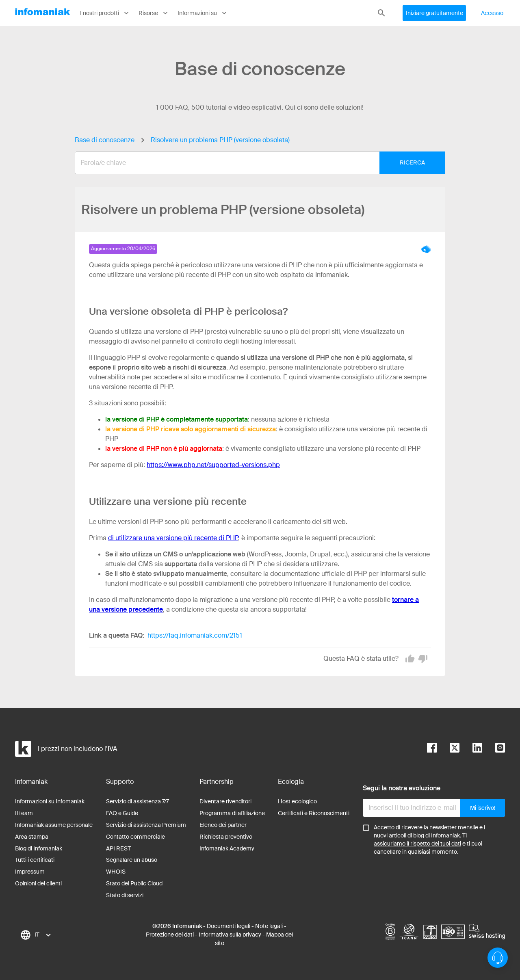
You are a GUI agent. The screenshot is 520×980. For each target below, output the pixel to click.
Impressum (30, 872)
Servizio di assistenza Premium (146, 825)
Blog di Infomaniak (39, 848)
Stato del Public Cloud (134, 883)
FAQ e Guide (122, 813)
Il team (24, 813)
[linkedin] (471, 749)
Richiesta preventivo (226, 837)
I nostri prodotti (105, 13)
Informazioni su (203, 13)
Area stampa (32, 837)
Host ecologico (297, 801)
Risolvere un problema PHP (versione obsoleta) (220, 140)
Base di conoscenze (105, 140)
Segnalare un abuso (132, 860)
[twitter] (448, 749)
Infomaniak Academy (227, 848)
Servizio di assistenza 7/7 (138, 801)
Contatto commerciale (135, 837)
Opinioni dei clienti (38, 883)
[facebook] (432, 749)
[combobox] (254, 163)
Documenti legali (229, 926)
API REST (118, 848)
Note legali (269, 926)
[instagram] (494, 749)
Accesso (492, 13)
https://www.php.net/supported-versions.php (213, 465)
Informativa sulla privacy (230, 935)
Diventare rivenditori (225, 801)
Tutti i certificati (35, 860)
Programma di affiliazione (232, 813)
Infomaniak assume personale (54, 825)
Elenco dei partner (223, 825)
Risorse (154, 13)
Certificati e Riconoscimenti (314, 813)
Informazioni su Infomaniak (50, 801)
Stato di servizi (125, 895)
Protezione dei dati (170, 935)
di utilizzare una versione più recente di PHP (173, 538)
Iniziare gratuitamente (434, 13)
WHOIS (116, 872)
